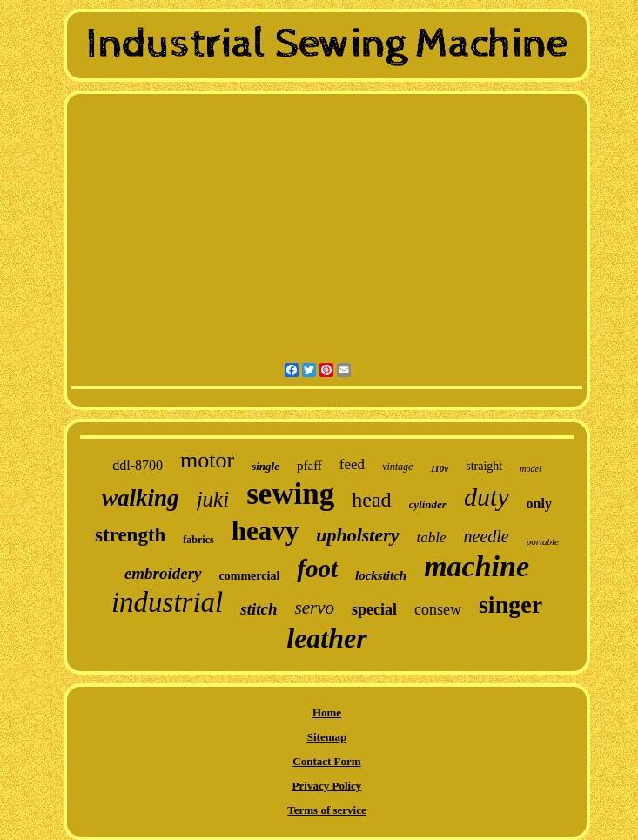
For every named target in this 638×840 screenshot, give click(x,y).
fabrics (198, 540)
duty (487, 497)
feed (352, 464)
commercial (250, 576)
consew (438, 609)
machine (477, 566)
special (374, 609)
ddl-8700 (138, 465)
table (432, 538)
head (371, 500)
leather (326, 638)
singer (510, 605)
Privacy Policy (327, 786)
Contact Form (326, 761)
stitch (259, 609)
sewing (290, 494)
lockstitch (381, 575)
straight (484, 466)
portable (543, 541)
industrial (167, 602)
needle (487, 536)
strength (130, 535)
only (539, 504)
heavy (265, 531)
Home (327, 712)
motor (207, 460)
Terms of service (327, 810)
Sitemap (327, 737)
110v (439, 468)
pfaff (309, 466)
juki (213, 499)
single (265, 466)
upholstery (357, 535)
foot (317, 568)
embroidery (163, 573)
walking (141, 498)
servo (314, 608)
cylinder (428, 504)
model (530, 469)
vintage (397, 467)
